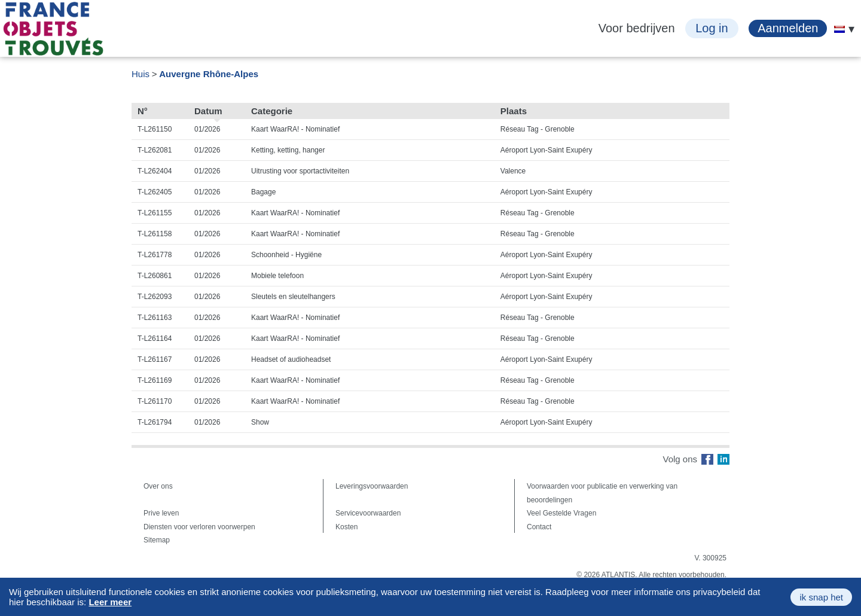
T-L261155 (155, 213)
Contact (539, 527)
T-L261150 (155, 129)
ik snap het (821, 597)
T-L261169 (155, 380)
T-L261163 (155, 318)
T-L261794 (155, 422)
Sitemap (157, 540)
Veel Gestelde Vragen (561, 513)
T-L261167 (155, 359)
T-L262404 (155, 171)
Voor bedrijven (637, 28)
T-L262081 (155, 150)
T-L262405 (155, 192)
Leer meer (110, 602)
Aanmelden (788, 28)
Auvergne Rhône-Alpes (209, 74)
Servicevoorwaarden (368, 513)
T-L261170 (155, 401)
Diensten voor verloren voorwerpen (199, 527)
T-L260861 (155, 276)
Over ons (158, 486)
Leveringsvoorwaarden (372, 486)
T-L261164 (155, 339)
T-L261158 (155, 234)
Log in (712, 28)
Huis (141, 74)
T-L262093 (155, 297)
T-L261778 (155, 255)
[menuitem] (839, 29)
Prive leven (161, 513)
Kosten (346, 527)
